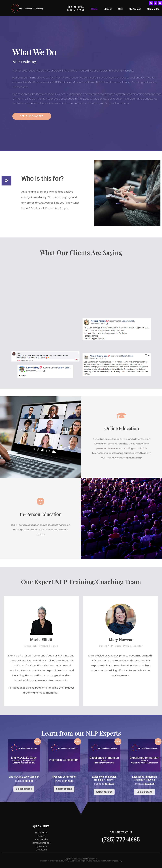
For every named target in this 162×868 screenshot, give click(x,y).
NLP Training (41, 833)
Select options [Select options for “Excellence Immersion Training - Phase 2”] (144, 792)
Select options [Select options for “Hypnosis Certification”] (64, 789)
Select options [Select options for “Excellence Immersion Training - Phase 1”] (104, 792)
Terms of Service (109, 861)
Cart (120, 9)
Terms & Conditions (41, 843)
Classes (108, 9)
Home (94, 9)
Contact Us (153, 9)
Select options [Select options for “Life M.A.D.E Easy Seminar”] (24, 789)
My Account (135, 9)
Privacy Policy (41, 839)
